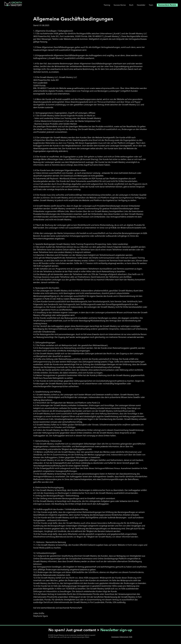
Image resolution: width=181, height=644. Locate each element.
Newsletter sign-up (116, 630)
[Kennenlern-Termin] (167, 5)
